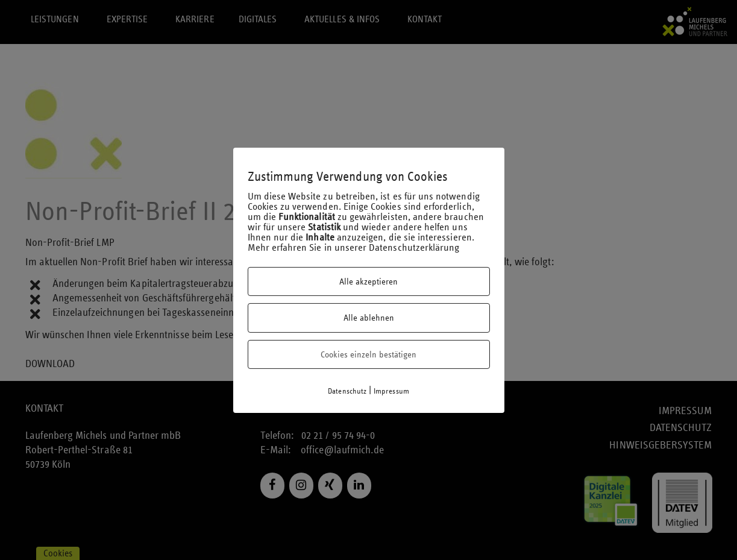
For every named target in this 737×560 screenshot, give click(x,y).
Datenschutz (347, 391)
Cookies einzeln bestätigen (368, 354)
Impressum (391, 391)
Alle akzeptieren (368, 282)
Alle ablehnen (369, 318)
